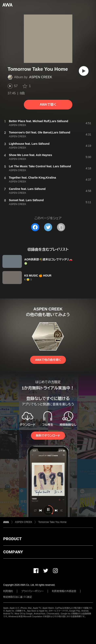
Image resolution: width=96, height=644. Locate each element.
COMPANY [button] (13, 552)
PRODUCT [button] (12, 539)
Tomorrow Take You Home (52, 522)
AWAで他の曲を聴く (48, 360)
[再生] (84, 71)
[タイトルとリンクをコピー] (61, 227)
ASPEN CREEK (41, 77)
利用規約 (8, 591)
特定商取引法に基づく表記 (18, 597)
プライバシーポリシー (32, 591)
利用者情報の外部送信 (64, 591)
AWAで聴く (48, 105)
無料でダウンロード (48, 436)
